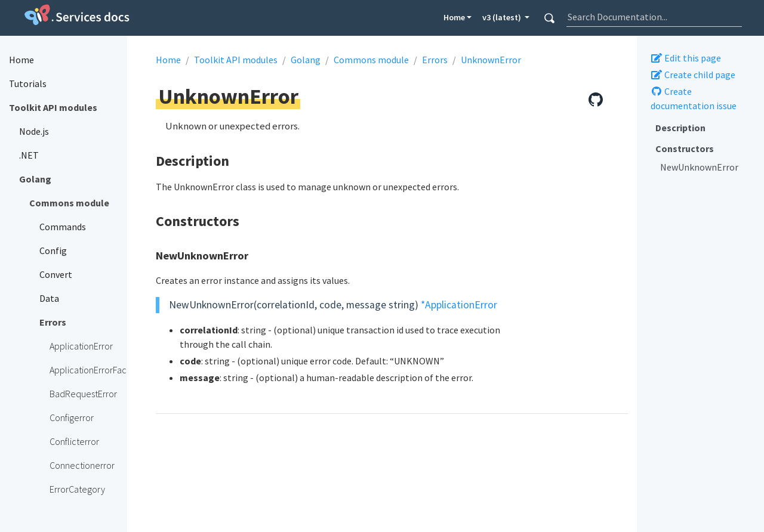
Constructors (685, 149)
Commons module (371, 60)
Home (454, 17)
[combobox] (654, 17)
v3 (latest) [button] (503, 17)
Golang (306, 60)
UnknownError (491, 60)
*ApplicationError (459, 305)
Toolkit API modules (236, 60)
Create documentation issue (694, 98)
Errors (435, 60)
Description (680, 128)
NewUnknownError (699, 167)
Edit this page (686, 58)
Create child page (693, 75)
